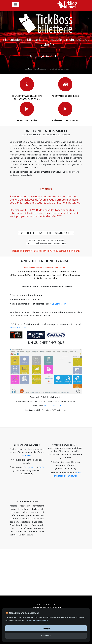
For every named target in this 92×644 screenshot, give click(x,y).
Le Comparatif (59, 304)
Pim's (41, 467)
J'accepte (46, 628)
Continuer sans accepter (37, 621)
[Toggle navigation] (16, 5)
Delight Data (30, 467)
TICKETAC (27, 455)
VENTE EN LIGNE (18, 327)
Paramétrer (46, 636)
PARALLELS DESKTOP (52, 406)
